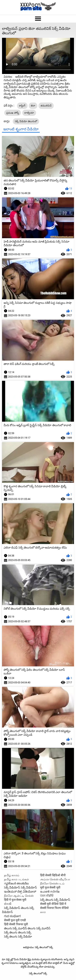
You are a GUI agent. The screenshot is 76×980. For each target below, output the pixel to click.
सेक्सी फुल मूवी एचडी (15, 920)
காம (43, 912)
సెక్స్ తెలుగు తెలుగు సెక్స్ (18, 932)
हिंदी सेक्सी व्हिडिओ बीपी (53, 875)
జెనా (33, 106)
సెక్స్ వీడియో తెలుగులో (26, 121)
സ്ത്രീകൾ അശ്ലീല (16, 883)
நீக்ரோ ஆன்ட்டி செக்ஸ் (19, 896)
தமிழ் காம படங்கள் (17, 879)
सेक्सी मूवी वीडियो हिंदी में (53, 904)
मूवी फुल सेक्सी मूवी (50, 887)
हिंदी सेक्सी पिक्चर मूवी (16, 924)
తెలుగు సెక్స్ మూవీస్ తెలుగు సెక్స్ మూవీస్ (27, 928)
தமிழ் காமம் (12, 875)
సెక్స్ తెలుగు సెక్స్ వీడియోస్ (55, 900)
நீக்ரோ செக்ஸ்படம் (52, 883)
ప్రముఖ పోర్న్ (13, 113)
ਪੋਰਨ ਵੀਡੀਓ (47, 896)
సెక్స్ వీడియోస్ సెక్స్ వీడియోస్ (20, 887)
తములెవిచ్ (46, 106)
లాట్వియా (29, 113)
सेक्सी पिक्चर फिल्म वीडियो (54, 908)
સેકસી (8, 904)
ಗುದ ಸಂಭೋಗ (12, 916)
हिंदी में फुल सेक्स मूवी (15, 900)
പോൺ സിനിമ (50, 892)
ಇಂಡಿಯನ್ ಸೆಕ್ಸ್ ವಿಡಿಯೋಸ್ (20, 892)
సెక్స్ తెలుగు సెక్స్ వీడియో (18, 936)
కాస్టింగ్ (22, 106)
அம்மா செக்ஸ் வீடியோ (55, 879)
